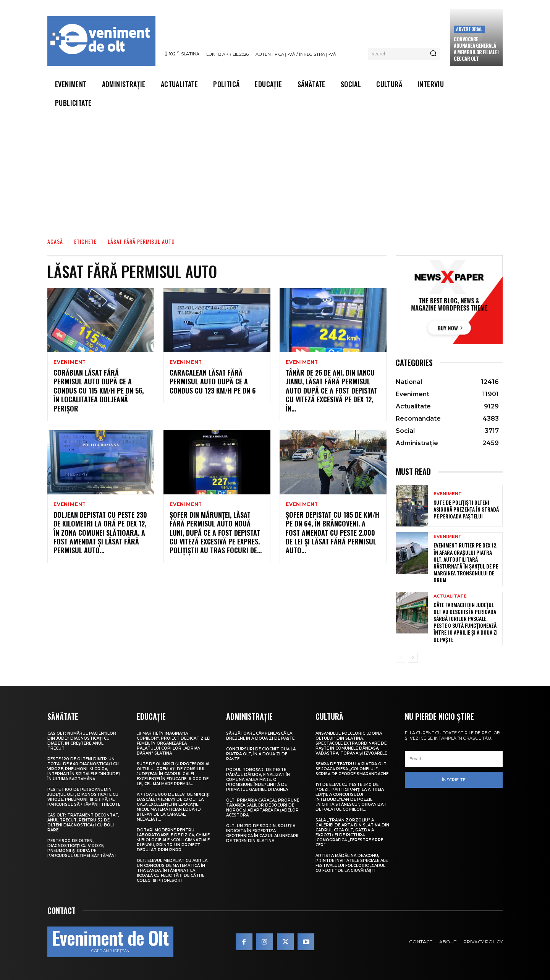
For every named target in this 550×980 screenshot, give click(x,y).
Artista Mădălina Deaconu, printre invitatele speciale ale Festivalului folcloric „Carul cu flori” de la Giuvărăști (352, 863)
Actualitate (450, 596)
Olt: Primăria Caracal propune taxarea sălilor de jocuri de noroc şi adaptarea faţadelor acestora (263, 808)
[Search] (433, 54)
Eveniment (70, 362)
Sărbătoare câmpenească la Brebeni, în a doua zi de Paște (260, 736)
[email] (454, 759)
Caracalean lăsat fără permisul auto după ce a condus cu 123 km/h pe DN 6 (213, 381)
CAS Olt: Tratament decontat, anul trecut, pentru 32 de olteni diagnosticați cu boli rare (83, 823)
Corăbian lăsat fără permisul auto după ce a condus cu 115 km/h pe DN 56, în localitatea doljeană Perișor (99, 390)
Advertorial (469, 29)
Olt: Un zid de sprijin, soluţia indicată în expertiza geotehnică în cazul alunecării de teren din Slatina (262, 833)
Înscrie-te (454, 780)
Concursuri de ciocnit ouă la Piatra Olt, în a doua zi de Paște (261, 754)
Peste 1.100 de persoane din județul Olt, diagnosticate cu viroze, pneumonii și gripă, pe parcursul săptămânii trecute (84, 797)
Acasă (55, 241)
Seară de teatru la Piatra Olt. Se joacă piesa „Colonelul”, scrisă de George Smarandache (352, 769)
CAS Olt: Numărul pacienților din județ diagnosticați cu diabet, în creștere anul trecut (82, 741)
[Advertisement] (275, 170)
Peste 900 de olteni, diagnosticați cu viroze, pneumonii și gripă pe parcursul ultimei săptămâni (82, 848)
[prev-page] (400, 658)
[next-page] (413, 658)
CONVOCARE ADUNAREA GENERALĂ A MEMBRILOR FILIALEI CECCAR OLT (476, 49)
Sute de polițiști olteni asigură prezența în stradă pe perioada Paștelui (466, 509)
